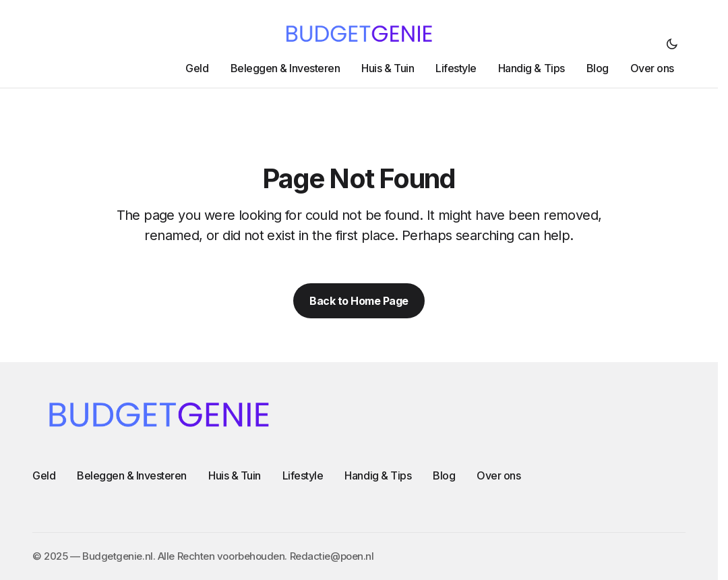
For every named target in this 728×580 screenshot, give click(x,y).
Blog (444, 475)
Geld (44, 475)
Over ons (498, 475)
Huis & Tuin (235, 475)
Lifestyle (303, 475)
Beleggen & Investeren (132, 475)
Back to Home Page (359, 301)
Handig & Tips (378, 475)
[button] (672, 44)
